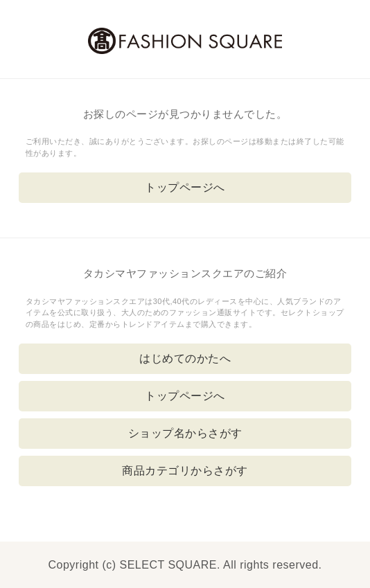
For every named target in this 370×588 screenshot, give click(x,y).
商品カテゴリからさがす (185, 471)
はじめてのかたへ (185, 358)
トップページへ (185, 187)
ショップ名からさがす (185, 433)
